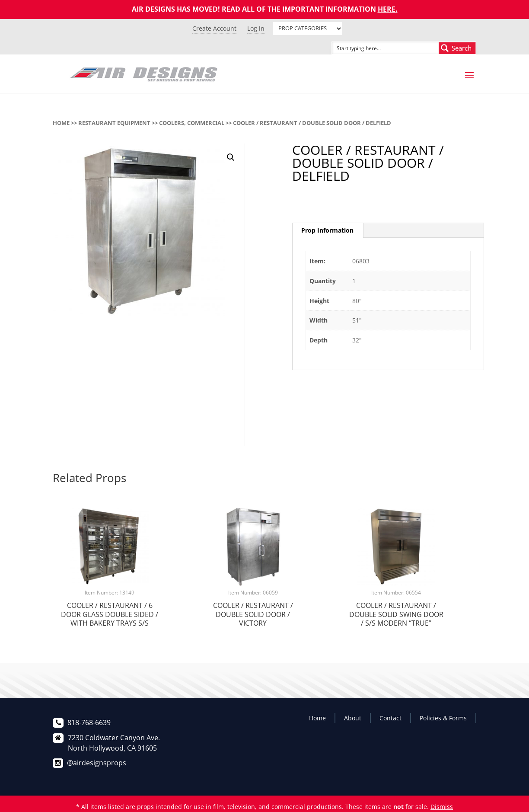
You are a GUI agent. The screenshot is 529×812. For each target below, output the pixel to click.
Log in (256, 28)
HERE (387, 9)
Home (61, 123)
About (353, 718)
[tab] (328, 230)
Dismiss (442, 807)
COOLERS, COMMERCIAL (192, 123)
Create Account (214, 28)
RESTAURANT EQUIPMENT (114, 123)
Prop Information (327, 230)
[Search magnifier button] (457, 48)
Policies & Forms (443, 718)
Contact (390, 718)
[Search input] (376, 48)
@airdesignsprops (97, 763)
